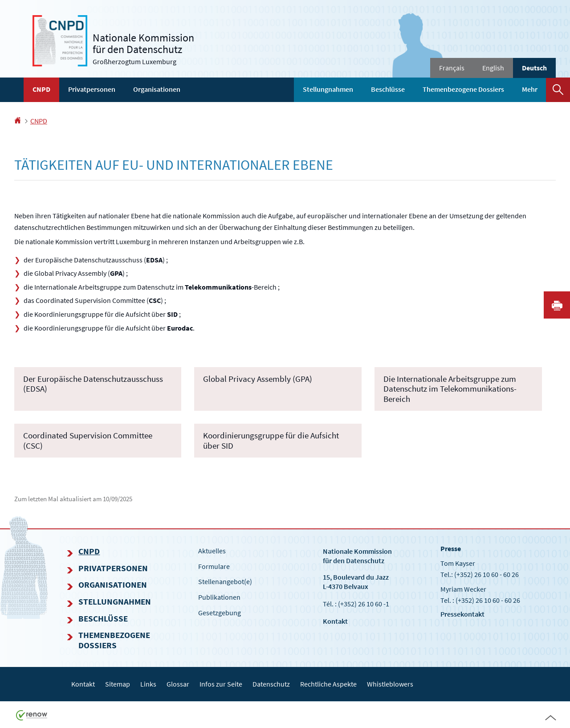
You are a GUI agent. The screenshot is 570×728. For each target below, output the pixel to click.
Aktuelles (212, 551)
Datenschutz (271, 684)
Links (148, 684)
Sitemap (118, 684)
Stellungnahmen (328, 89)
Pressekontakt (462, 614)
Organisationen (157, 89)
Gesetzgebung (220, 613)
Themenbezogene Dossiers (463, 89)
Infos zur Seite (221, 684)
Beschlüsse (388, 89)
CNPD (41, 89)
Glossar (178, 684)
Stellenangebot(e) (225, 581)
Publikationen (219, 597)
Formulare (214, 566)
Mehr (530, 89)
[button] (558, 90)
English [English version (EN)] (493, 68)
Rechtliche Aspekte (328, 684)
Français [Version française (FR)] (452, 68)
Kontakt (335, 621)
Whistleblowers (390, 684)
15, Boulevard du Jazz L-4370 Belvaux (356, 582)
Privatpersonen (92, 89)
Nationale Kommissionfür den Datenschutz (357, 556)
